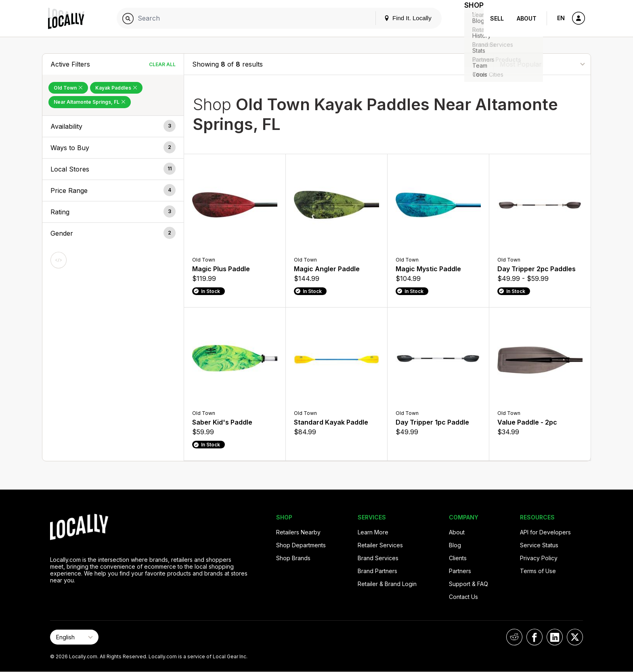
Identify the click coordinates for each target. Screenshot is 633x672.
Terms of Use (538, 571)
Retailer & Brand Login (387, 584)
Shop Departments (301, 545)
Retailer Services (380, 545)
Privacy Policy (539, 558)
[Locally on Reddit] (514, 637)
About (527, 18)
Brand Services (378, 558)
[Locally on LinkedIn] (555, 637)
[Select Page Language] (74, 637)
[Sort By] (542, 64)
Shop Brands (293, 558)
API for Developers (545, 532)
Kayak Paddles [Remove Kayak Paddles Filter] (116, 88)
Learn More (373, 532)
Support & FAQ (468, 584)
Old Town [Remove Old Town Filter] (68, 88)
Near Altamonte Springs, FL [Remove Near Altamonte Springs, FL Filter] (90, 102)
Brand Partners (377, 571)
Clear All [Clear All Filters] (162, 64)
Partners (460, 571)
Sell (497, 18)
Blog (455, 545)
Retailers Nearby (298, 532)
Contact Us (463, 597)
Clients (458, 558)
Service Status (539, 545)
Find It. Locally (398, 18)
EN (561, 18)
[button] (113, 126)
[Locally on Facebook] (534, 637)
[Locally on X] (575, 637)
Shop (469, 18)
